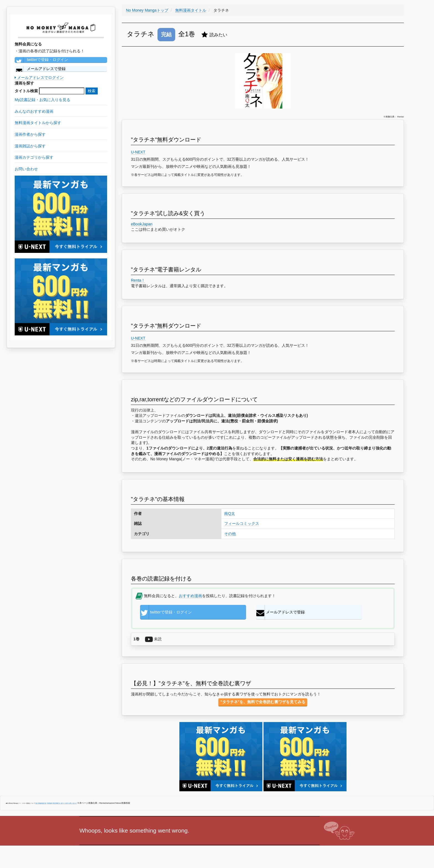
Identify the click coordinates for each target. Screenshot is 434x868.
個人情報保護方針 (41, 805)
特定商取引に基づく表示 (60, 805)
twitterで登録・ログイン (41, 60)
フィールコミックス (242, 523)
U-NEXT (138, 152)
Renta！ (138, 280)
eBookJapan (142, 224)
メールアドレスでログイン (39, 78)
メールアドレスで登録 (40, 69)
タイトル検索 (26, 91)
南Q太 (230, 513)
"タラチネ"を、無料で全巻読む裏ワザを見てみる (263, 703)
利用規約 (50, 805)
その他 (230, 534)
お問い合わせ (73, 805)
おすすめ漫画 (190, 596)
